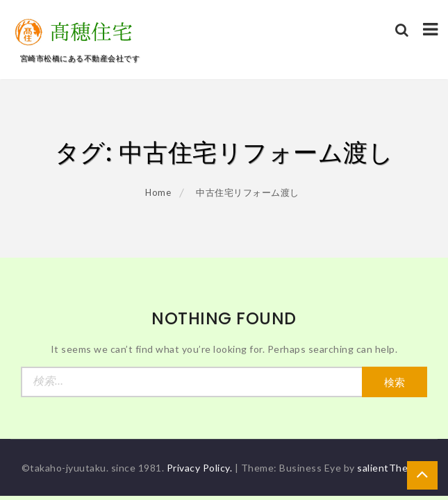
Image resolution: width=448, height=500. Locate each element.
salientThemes (392, 468)
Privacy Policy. (200, 468)
